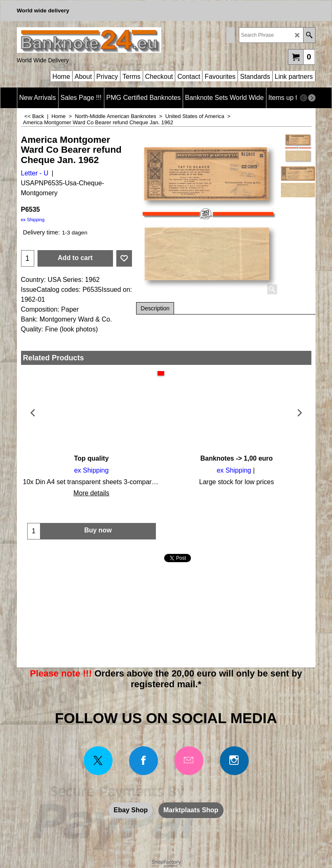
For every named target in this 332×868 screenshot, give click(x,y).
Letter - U (35, 173)
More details (91, 493)
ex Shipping (33, 220)
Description (155, 308)
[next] (312, 98)
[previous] (304, 98)
